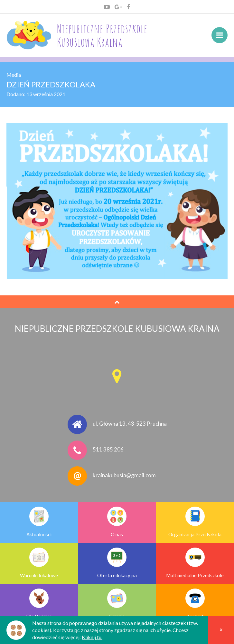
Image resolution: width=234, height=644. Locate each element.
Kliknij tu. (92, 637)
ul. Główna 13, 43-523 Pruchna (130, 424)
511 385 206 (108, 449)
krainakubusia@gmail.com (124, 475)
